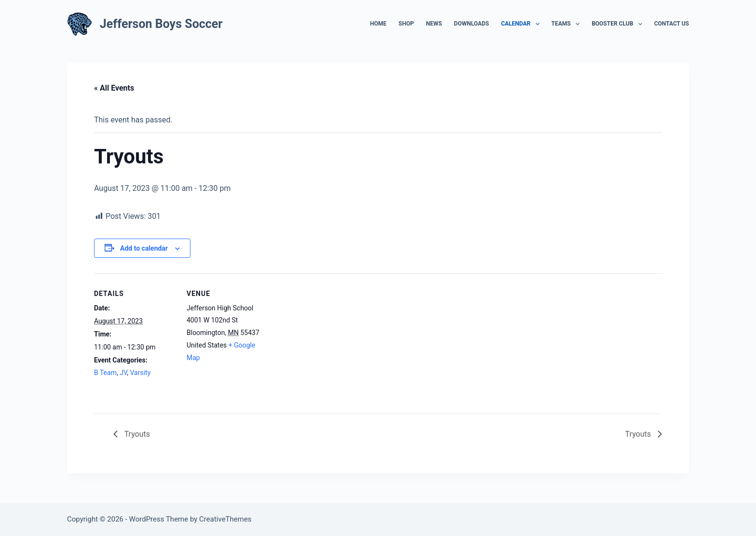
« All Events (114, 88)
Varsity (141, 373)
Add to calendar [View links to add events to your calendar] (144, 248)
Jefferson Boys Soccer (161, 24)
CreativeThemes (225, 519)
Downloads (472, 24)
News (434, 24)
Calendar (522, 24)
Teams (568, 24)
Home (378, 24)
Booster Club (619, 24)
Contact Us (672, 24)
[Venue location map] (330, 340)
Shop (406, 24)
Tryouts (136, 434)
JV (123, 373)
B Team (105, 373)
